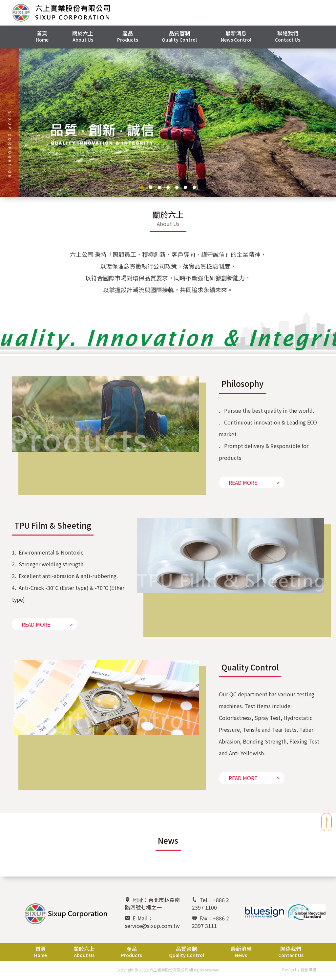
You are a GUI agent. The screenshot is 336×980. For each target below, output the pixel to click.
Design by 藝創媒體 (299, 971)
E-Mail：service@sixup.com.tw (152, 924)
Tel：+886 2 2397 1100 (210, 905)
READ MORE (243, 484)
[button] (83, 42)
